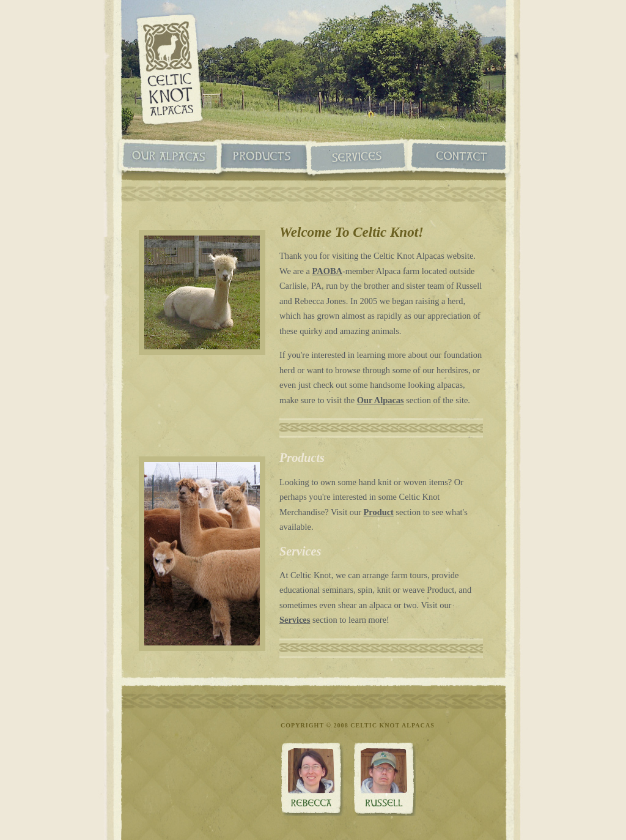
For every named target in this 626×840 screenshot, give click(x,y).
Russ (384, 779)
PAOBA (327, 271)
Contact (458, 158)
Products (264, 158)
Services (359, 158)
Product (379, 512)
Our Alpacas (170, 158)
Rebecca (312, 779)
